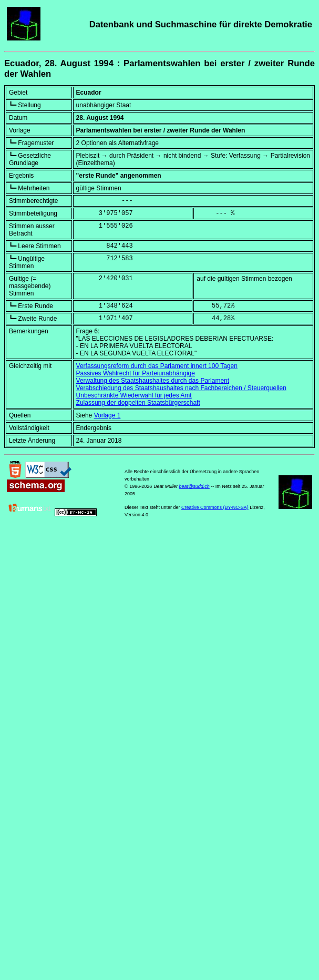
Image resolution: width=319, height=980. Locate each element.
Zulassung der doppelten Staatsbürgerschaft (138, 403)
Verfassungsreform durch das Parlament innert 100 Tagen (157, 366)
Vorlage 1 (107, 415)
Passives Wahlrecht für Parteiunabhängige (136, 373)
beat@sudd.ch (194, 486)
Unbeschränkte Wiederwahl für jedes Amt (134, 395)
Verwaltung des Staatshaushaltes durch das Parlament (153, 381)
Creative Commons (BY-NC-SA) (215, 507)
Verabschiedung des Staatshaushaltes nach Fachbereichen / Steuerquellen (181, 388)
